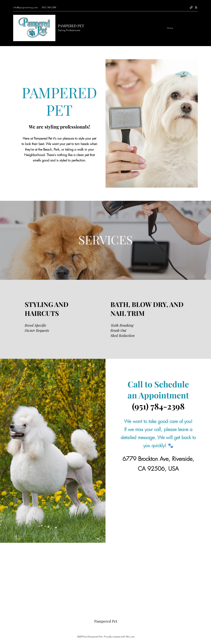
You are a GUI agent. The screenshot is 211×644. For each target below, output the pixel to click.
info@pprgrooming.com (26, 7)
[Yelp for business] (196, 7)
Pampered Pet (106, 621)
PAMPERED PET (71, 26)
